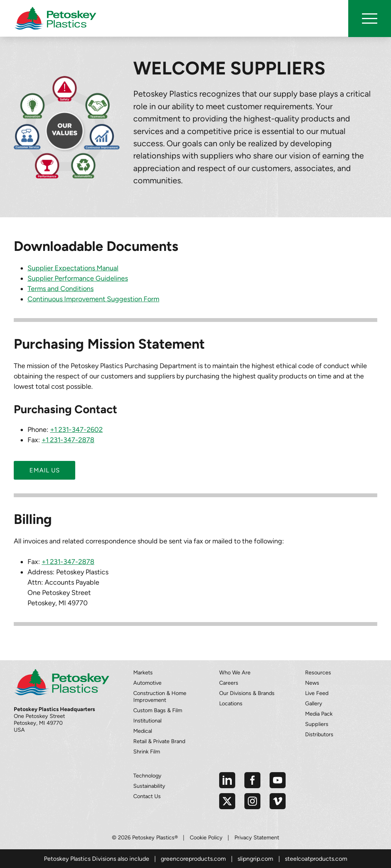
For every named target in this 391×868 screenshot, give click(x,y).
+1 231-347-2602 (76, 430)
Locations (231, 703)
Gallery (314, 703)
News (312, 683)
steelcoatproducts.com (316, 859)
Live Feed (317, 693)
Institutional (147, 721)
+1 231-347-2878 (68, 440)
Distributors (319, 734)
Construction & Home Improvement (160, 697)
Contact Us (147, 796)
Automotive (147, 683)
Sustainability (149, 786)
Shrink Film (147, 752)
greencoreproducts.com (193, 859)
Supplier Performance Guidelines (78, 278)
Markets (143, 672)
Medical (143, 731)
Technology (147, 776)
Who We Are (235, 672)
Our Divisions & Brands (247, 693)
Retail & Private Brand (159, 741)
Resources (318, 672)
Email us (45, 470)
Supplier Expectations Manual (73, 268)
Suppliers (317, 724)
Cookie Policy (206, 837)
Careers (229, 683)
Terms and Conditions (61, 289)
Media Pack (319, 714)
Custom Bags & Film (158, 710)
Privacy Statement (257, 837)
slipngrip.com (255, 859)
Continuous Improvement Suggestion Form (93, 299)
